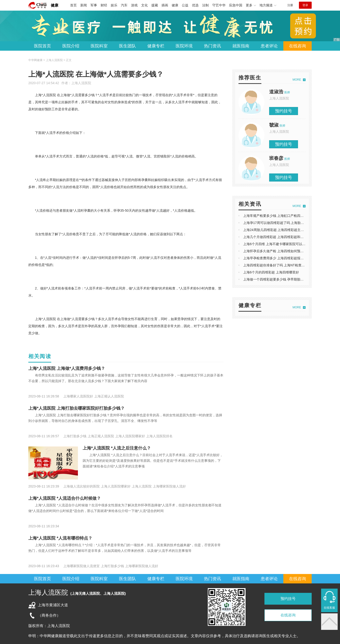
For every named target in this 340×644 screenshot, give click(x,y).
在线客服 (329, 608)
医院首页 (42, 46)
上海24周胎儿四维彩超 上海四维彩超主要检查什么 (280, 230)
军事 (94, 5)
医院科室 (99, 46)
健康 (55, 5)
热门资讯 (212, 46)
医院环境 (184, 46)
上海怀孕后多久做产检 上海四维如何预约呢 (275, 251)
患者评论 (269, 46)
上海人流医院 (81, 83)
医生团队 (127, 46)
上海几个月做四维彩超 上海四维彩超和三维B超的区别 (283, 237)
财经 (104, 5)
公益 (185, 5)
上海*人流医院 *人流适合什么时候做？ (65, 498)
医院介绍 (71, 46)
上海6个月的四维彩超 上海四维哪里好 (271, 272)
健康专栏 (156, 46)
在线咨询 (297, 46)
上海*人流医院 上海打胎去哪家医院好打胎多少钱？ (76, 408)
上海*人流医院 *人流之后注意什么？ (117, 448)
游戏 (134, 5)
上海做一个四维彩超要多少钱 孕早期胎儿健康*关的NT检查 (286, 279)
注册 (290, 5)
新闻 (84, 5)
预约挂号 (284, 111)
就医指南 (241, 46)
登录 (305, 5)
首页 (73, 5)
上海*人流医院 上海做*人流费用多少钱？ (67, 368)
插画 (165, 5)
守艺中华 (219, 5)
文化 (144, 5)
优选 (195, 5)
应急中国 (236, 5)
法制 (205, 5)
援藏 (155, 5)
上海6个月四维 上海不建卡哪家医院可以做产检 (278, 244)
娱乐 (114, 5)
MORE (297, 80)
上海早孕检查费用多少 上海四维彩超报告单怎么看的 (282, 258)
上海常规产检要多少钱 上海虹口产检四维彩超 (277, 216)
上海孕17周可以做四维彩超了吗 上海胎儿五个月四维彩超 (285, 223)
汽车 (124, 5)
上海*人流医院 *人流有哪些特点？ (60, 538)
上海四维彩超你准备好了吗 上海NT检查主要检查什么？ (284, 265)
